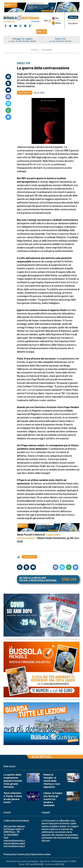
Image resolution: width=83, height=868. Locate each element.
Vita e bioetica (47, 50)
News (57, 18)
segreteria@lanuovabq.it (14, 844)
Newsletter (73, 24)
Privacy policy (10, 855)
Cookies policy (24, 855)
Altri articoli (41, 757)
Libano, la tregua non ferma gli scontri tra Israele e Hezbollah (53, 799)
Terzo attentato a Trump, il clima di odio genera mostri (13, 798)
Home (34, 50)
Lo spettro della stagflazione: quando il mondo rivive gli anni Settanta (13, 781)
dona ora (73, 17)
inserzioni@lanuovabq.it (14, 847)
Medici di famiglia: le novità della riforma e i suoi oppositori (52, 781)
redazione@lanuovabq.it (14, 841)
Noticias (58, 23)
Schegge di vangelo (22, 39)
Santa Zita (60, 39)
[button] (42, 32)
